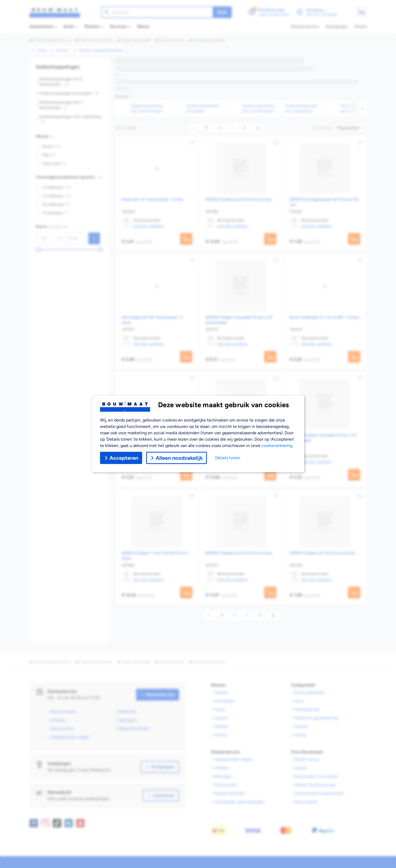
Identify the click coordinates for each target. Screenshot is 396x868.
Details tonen (228, 458)
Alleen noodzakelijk (177, 458)
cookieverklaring (277, 446)
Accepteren (121, 458)
